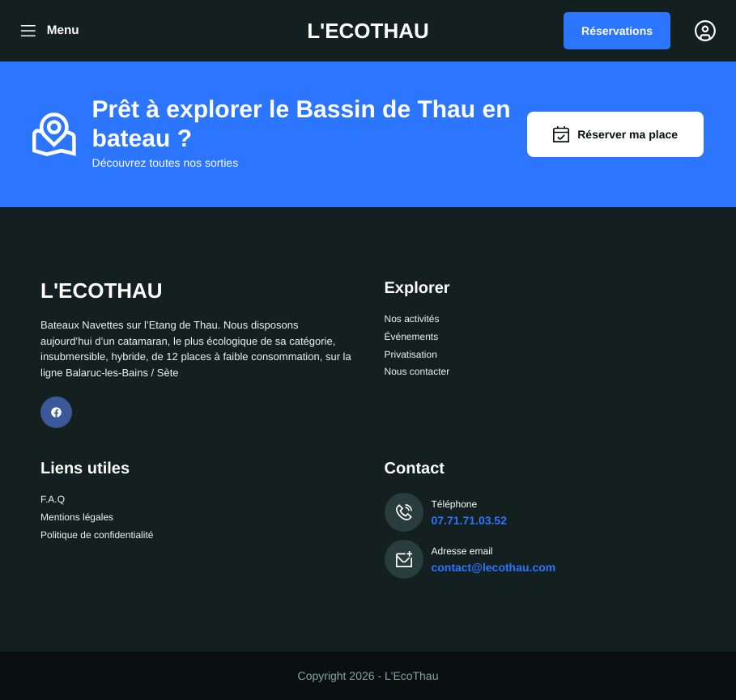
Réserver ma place (615, 134)
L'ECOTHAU (368, 31)
